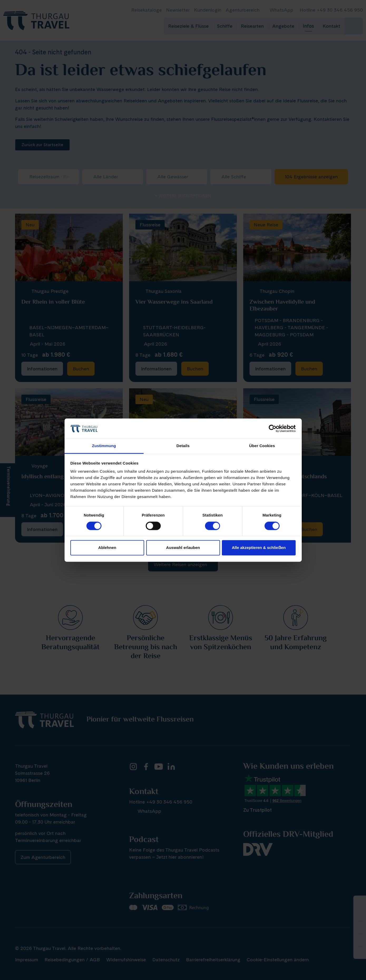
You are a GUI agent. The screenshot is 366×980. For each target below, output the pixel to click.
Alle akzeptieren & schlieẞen (259, 548)
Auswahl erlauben (183, 548)
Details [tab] (183, 446)
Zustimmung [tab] (104, 446)
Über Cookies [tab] (262, 446)
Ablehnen (107, 548)
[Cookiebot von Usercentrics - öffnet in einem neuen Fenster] (273, 428)
